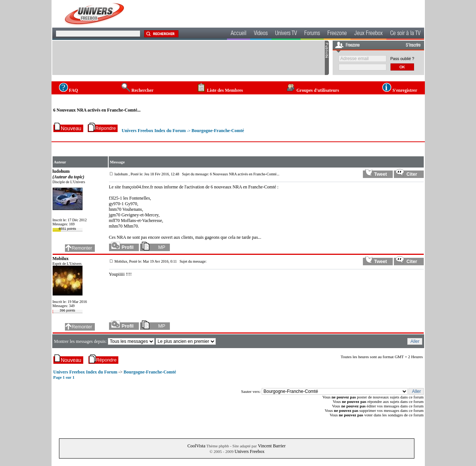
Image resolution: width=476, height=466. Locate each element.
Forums (312, 34)
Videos (261, 34)
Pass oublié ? (402, 59)
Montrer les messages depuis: (81, 341)
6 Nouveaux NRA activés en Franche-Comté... (97, 110)
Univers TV (286, 34)
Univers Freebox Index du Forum (154, 131)
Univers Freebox (249, 451)
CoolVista (196, 446)
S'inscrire (413, 46)
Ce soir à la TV (405, 34)
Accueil (239, 34)
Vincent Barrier (272, 446)
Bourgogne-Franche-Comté (218, 131)
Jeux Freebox (368, 34)
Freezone (337, 34)
